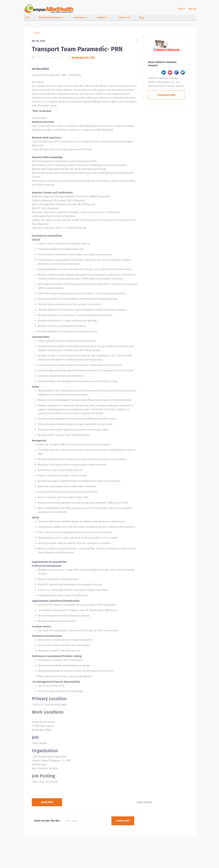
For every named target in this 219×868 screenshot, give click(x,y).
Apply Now (47, 802)
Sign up (192, 9)
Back (37, 33)
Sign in (181, 9)
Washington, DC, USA (83, 57)
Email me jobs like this (47, 821)
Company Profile (166, 95)
